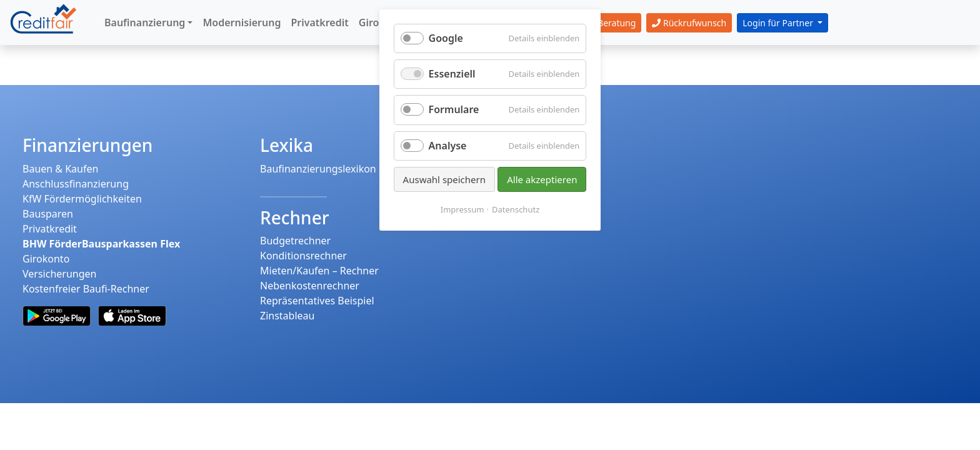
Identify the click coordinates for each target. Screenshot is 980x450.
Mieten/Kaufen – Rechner (319, 271)
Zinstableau (287, 316)
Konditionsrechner (303, 256)
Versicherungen (59, 274)
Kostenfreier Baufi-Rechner (86, 289)
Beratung (610, 23)
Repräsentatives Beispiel (317, 301)
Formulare (454, 109)
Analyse (448, 146)
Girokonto (46, 259)
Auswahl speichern (444, 179)
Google (446, 38)
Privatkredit (50, 229)
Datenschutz (516, 209)
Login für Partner (779, 23)
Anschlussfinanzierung (76, 184)
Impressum (462, 209)
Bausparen (48, 214)
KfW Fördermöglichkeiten (82, 199)
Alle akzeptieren (542, 179)
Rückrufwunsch (689, 23)
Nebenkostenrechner (310, 286)
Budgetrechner (295, 241)
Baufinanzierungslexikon (318, 169)
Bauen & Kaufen (60, 169)
